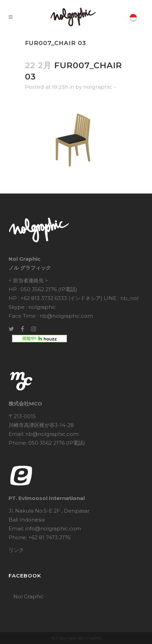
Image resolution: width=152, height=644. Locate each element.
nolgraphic (98, 87)
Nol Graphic (29, 596)
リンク (16, 550)
